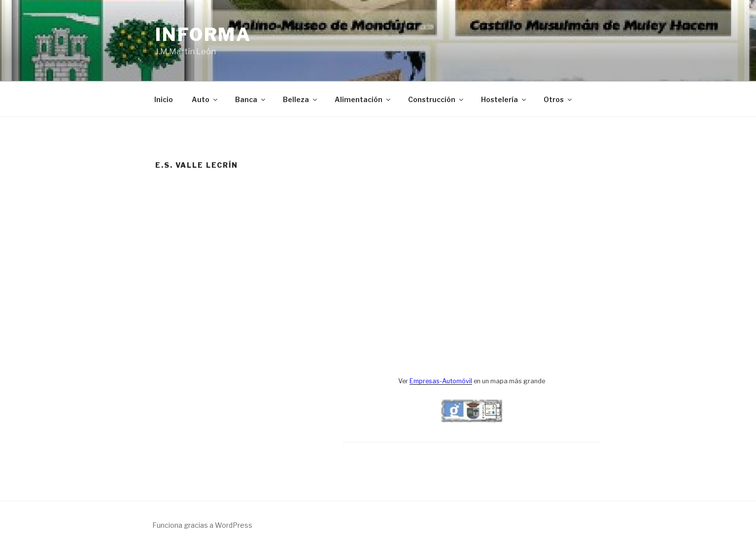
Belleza (301, 99)
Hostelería (504, 99)
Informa (203, 35)
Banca (251, 99)
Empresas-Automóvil (441, 381)
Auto (205, 99)
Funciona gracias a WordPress (202, 525)
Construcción (436, 99)
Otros (558, 99)
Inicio (164, 99)
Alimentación (363, 99)
